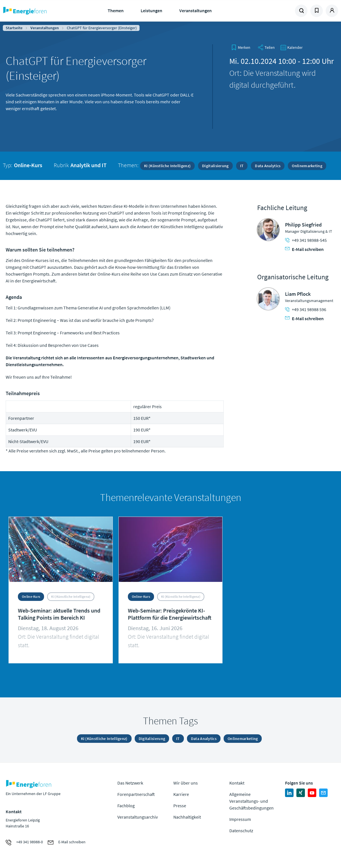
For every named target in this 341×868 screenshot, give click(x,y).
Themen (116, 11)
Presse (180, 806)
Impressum (240, 819)
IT (242, 166)
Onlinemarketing (307, 166)
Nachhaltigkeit (187, 817)
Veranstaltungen (196, 11)
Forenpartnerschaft (136, 794)
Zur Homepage (40, 11)
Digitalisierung (215, 166)
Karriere (181, 794)
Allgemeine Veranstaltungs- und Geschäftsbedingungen (251, 801)
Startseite (14, 28)
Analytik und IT (89, 165)
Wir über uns (186, 783)
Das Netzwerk (130, 783)
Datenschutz (241, 831)
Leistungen (151, 11)
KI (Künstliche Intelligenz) (167, 166)
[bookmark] (241, 47)
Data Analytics (268, 166)
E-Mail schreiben (304, 249)
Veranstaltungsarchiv (138, 817)
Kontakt (237, 783)
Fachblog (126, 806)
